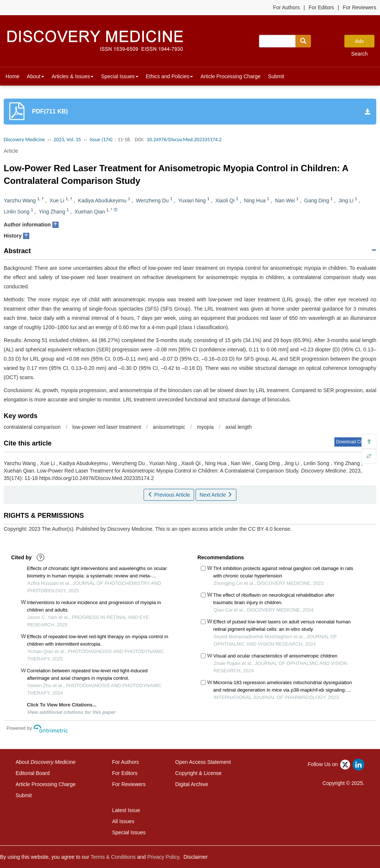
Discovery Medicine (24, 140)
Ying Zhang (52, 212)
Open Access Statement (203, 762)
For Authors (286, 7)
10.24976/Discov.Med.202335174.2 (184, 140)
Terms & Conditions (113, 857)
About (35, 76)
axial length (238, 427)
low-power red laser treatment (107, 427)
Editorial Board (33, 773)
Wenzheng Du (152, 201)
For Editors (321, 7)
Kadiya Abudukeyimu (102, 201)
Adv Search (359, 43)
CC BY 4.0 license (269, 529)
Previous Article (169, 495)
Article (11, 151)
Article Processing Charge (230, 76)
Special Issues (119, 76)
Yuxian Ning (192, 201)
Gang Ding (317, 201)
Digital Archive (192, 784)
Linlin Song (17, 212)
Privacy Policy (163, 857)
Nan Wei (285, 201)
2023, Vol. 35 (67, 140)
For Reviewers (360, 7)
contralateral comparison (32, 427)
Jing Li (346, 201)
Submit (276, 76)
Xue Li (57, 201)
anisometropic (169, 427)
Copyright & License (198, 773)
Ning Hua (255, 201)
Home (12, 76)
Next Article (216, 495)
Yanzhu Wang (20, 201)
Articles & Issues (73, 76)
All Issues (123, 821)
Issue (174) (101, 140)
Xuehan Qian (90, 212)
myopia (205, 427)
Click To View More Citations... (62, 705)
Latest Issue (126, 810)
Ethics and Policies (170, 76)
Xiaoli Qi (225, 201)
